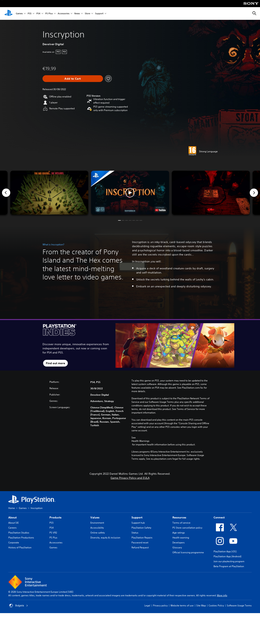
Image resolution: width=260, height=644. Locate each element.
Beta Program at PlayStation (229, 566)
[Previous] (6, 193)
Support (99, 14)
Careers (12, 528)
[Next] (254, 193)
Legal (147, 605)
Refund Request (140, 547)
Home (12, 508)
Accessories (64, 14)
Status (135, 533)
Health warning (181, 538)
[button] (130, 193)
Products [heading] (55, 517)
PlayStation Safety (141, 528)
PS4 (38, 14)
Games (19, 14)
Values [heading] (95, 517)
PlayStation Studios (19, 533)
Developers (179, 543)
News (77, 14)
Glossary (177, 547)
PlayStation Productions (21, 538)
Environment (97, 523)
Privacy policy (160, 605)
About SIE (13, 523)
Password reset (140, 543)
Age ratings (179, 533)
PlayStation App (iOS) (225, 551)
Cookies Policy (216, 605)
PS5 (30, 14)
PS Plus (49, 14)
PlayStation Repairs (142, 538)
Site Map (201, 605)
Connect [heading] (219, 517)
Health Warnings (140, 441)
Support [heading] (137, 517)
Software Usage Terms (239, 605)
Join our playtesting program (229, 561)
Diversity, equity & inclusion (105, 538)
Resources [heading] (179, 517)
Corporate (14, 543)
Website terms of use (182, 605)
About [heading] (12, 517)
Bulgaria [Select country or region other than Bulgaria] (19, 606)
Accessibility (97, 528)
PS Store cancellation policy (187, 528)
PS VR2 (53, 533)
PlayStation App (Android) (227, 556)
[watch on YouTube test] (160, 210)
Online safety (98, 533)
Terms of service (181, 523)
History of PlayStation (20, 547)
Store (87, 14)
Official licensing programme (188, 552)
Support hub (138, 523)
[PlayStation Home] (9, 13)
